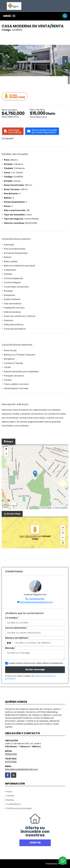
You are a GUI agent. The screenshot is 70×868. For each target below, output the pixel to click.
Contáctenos (14, 804)
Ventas (10, 796)
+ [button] (6, 449)
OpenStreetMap (61, 508)
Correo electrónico (17, 628)
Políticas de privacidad (19, 808)
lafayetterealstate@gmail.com (36, 602)
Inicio (9, 792)
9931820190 (11, 754)
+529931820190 (36, 599)
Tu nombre (12, 618)
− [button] (6, 454)
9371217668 (11, 762)
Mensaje (11, 648)
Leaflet (43, 508)
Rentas (10, 800)
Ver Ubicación (29, 536)
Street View (15, 96)
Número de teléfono (17, 638)
